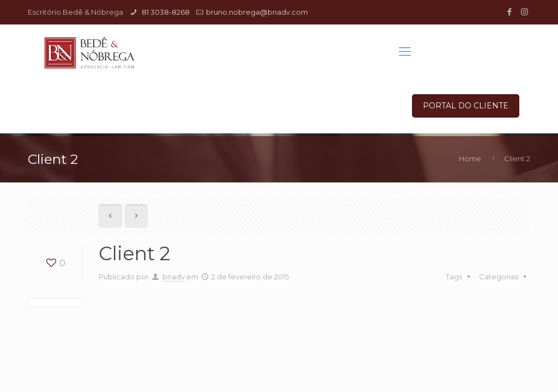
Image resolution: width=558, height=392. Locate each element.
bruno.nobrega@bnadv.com (257, 12)
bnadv (174, 277)
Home (470, 158)
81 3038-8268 (165, 12)
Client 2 (517, 158)
